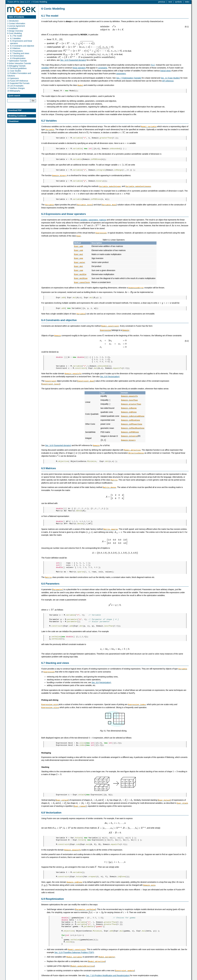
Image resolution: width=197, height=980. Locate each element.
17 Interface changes (16, 88)
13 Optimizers (13, 78)
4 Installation (13, 28)
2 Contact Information (16, 23)
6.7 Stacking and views (20, 53)
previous (162, 2)
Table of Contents (16, 17)
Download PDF (15, 110)
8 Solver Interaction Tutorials (19, 63)
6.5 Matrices (15, 48)
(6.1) (153, 65)
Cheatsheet (13, 121)
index (187, 2)
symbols (178, 2)
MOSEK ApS (165, 978)
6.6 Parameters (16, 51)
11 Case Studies (14, 71)
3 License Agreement (16, 26)
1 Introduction (13, 21)
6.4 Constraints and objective (22, 46)
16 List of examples (15, 86)
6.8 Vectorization (17, 56)
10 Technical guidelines (17, 68)
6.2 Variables (15, 38)
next (170, 2)
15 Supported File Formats (18, 83)
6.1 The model (16, 36)
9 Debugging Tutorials (16, 66)
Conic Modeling (40, 2)
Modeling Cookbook (17, 116)
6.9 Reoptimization (18, 58)
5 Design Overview (15, 31)
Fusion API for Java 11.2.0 (19, 2)
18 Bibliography (14, 91)
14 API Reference (18, 81)
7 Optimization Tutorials (17, 61)
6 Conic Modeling (15, 33)
